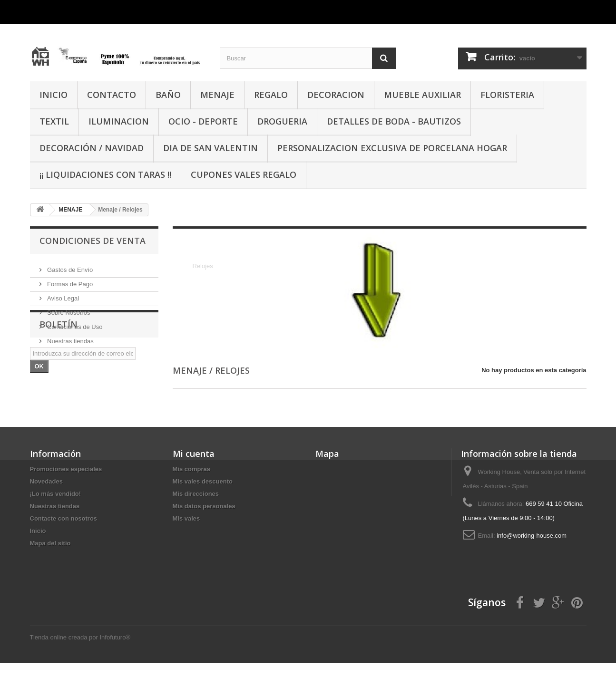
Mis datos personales (204, 539)
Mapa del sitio (50, 576)
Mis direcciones (196, 527)
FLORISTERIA (507, 95)
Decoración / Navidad (92, 148)
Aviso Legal (63, 295)
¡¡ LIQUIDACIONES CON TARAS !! (105, 174)
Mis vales (186, 551)
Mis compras (191, 502)
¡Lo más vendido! (56, 527)
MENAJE (217, 95)
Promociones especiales (66, 502)
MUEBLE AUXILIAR (422, 95)
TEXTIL (54, 121)
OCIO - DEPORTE (203, 121)
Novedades (46, 514)
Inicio (38, 564)
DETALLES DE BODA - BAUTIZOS (394, 121)
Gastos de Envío (69, 266)
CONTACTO (112, 95)
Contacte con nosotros (64, 551)
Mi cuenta (194, 486)
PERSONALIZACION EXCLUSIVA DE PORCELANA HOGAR (392, 148)
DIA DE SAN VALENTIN (210, 148)
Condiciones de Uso (74, 323)
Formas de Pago (69, 280)
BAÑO (168, 95)
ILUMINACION (119, 121)
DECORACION (336, 95)
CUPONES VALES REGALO (244, 174)
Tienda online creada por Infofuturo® (80, 670)
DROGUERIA (282, 121)
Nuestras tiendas (70, 337)
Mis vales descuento (203, 514)
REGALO (271, 95)
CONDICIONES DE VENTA (93, 241)
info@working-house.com (532, 568)
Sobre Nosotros (68, 309)
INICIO (54, 95)
